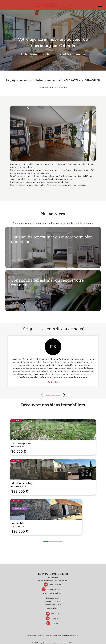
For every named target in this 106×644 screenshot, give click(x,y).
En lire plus (53, 382)
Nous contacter (55, 584)
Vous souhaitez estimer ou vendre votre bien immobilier (52, 240)
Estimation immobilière (52, 605)
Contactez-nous (18, 260)
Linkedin (52, 623)
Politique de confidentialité (53, 635)
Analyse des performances (70, 635)
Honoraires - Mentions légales (35, 635)
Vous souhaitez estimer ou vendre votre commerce (47, 283)
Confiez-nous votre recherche (52, 602)
